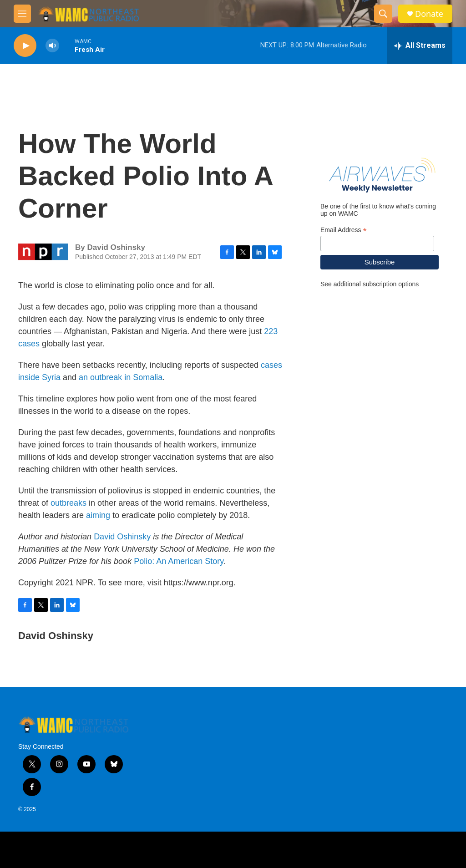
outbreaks (68, 503)
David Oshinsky (122, 537)
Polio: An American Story (179, 561)
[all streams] (420, 46)
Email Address (344, 230)
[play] (25, 46)
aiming (98, 515)
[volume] (52, 46)
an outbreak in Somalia (121, 377)
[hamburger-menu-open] (22, 14)
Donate (429, 14)
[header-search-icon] (383, 14)
